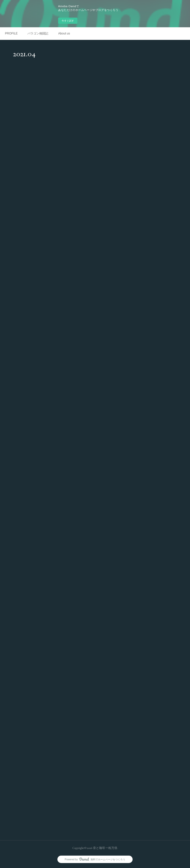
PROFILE (11, 33)
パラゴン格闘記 (38, 33)
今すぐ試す (68, 21)
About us (64, 33)
